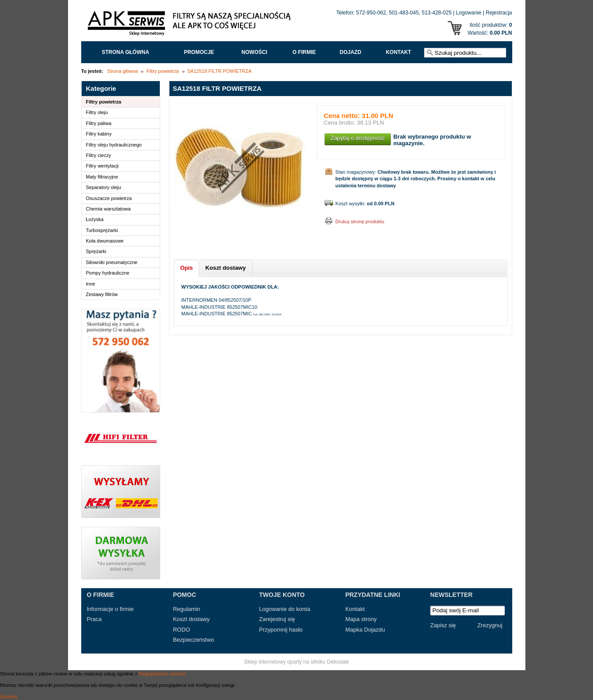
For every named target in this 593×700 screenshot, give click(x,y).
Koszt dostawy (191, 619)
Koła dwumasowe (105, 241)
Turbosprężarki (102, 230)
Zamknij (9, 696)
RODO (181, 630)
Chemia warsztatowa (108, 209)
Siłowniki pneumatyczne (112, 262)
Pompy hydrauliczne (108, 273)
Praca (94, 619)
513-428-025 (437, 13)
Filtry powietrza (162, 71)
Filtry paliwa (99, 123)
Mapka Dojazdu (365, 630)
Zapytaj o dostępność (358, 138)
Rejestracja (499, 13)
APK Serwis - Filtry (191, 25)
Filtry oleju (97, 112)
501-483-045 (404, 13)
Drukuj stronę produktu (360, 221)
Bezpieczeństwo (194, 640)
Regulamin (187, 609)
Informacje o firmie (110, 609)
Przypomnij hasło (281, 630)
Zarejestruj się (277, 619)
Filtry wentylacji (102, 166)
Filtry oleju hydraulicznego (114, 145)
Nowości (254, 52)
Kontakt (399, 52)
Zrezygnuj (490, 625)
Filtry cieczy (99, 155)
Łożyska (95, 219)
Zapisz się (443, 625)
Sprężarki (96, 251)
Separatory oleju (104, 187)
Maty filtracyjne (102, 177)
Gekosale (338, 662)
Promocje (199, 52)
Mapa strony (361, 619)
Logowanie (469, 13)
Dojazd (350, 52)
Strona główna (126, 52)
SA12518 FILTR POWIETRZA (220, 71)
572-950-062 (371, 13)
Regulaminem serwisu (162, 674)
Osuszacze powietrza (109, 198)
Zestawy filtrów (102, 294)
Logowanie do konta (284, 609)
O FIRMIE (304, 52)
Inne (91, 284)
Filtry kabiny (99, 134)
